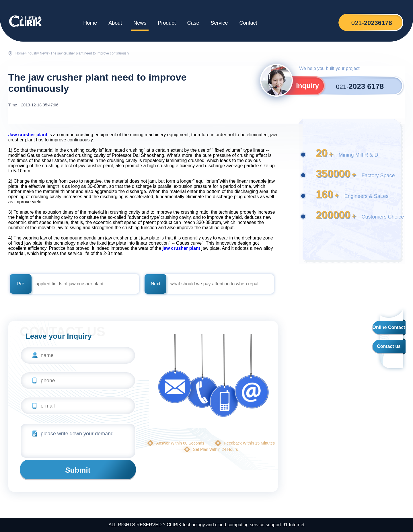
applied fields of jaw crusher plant (70, 284)
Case (193, 23)
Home (90, 23)
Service (219, 23)
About (115, 23)
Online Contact (389, 327)
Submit (78, 470)
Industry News (38, 53)
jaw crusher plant (181, 248)
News (140, 23)
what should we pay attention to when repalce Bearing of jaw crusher (217, 284)
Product (167, 23)
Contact (248, 23)
